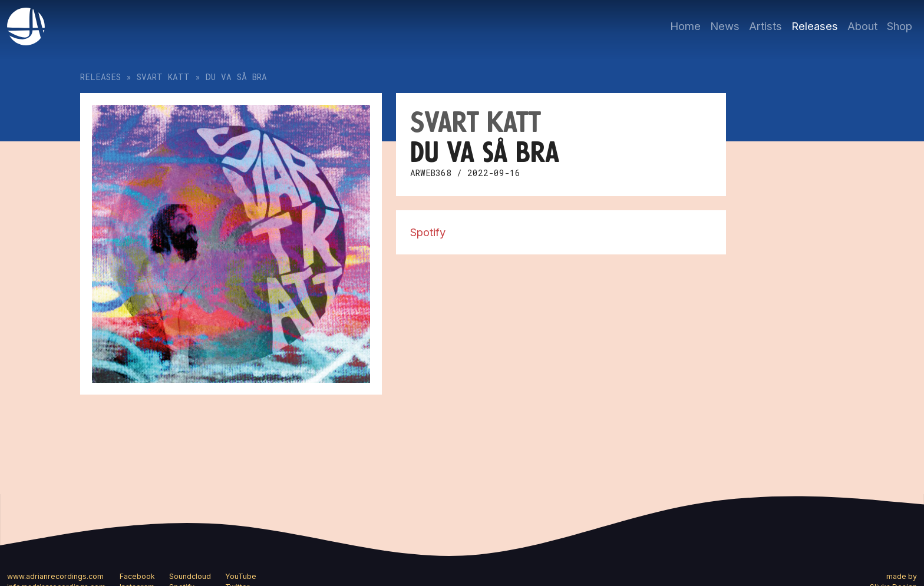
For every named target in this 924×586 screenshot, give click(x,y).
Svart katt (163, 77)
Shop (900, 26)
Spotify (428, 232)
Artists (765, 26)
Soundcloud (190, 576)
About (862, 26)
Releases (815, 26)
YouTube (241, 576)
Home (685, 26)
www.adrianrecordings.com (55, 576)
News (725, 26)
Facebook (137, 576)
